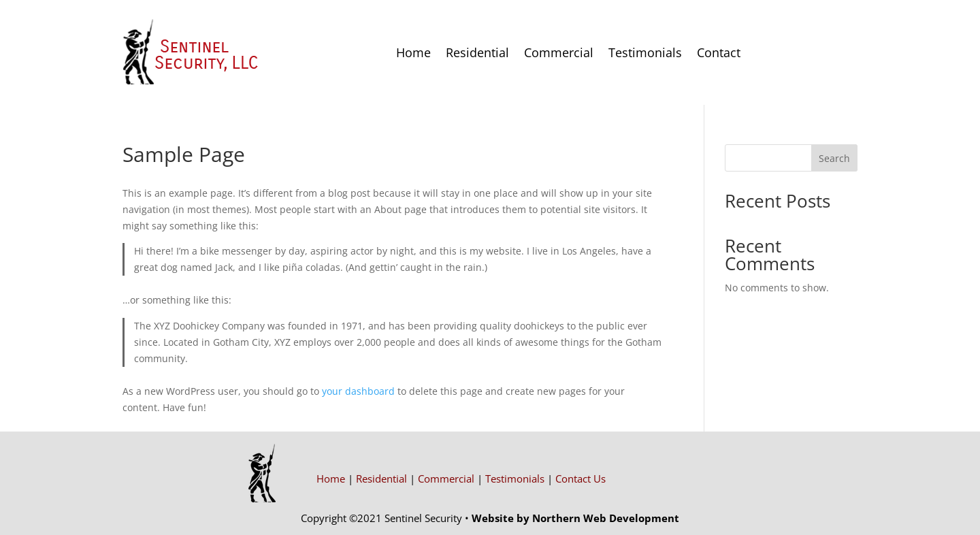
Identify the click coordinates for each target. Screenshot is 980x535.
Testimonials (645, 52)
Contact (719, 52)
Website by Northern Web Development (575, 518)
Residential (477, 52)
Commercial (559, 52)
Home (413, 52)
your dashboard (358, 391)
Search (834, 158)
